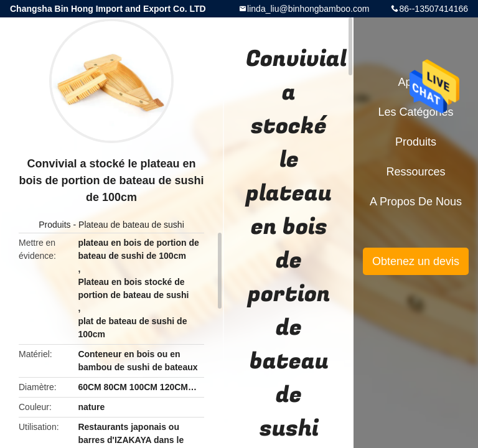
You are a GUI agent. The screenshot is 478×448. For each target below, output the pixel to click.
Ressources (415, 172)
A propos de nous (416, 202)
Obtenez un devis (416, 261)
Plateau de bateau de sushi (131, 225)
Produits (54, 225)
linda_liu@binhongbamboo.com (308, 9)
